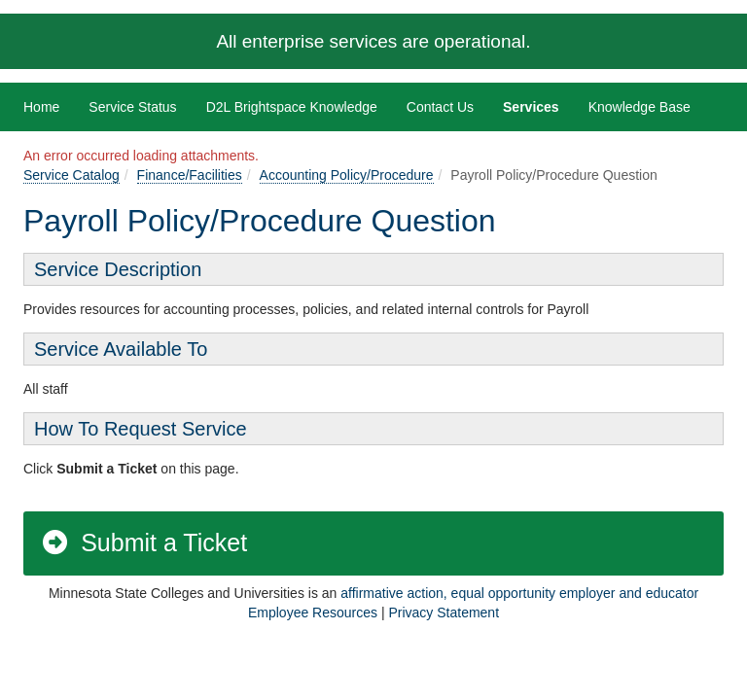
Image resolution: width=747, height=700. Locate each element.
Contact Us (440, 107)
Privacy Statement (444, 612)
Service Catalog (71, 175)
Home (41, 107)
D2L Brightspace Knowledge (292, 107)
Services (531, 107)
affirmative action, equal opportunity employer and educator (519, 593)
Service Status (132, 107)
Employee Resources (313, 612)
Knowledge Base (640, 107)
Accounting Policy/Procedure (347, 175)
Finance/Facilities (190, 175)
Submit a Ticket (143, 542)
